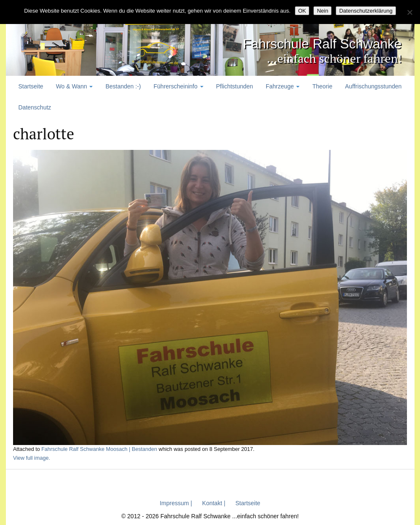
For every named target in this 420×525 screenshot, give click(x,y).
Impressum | (176, 503)
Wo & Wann (75, 86)
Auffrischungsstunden (373, 86)
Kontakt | (214, 503)
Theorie (322, 86)
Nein (322, 11)
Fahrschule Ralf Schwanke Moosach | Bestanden (99, 449)
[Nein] (409, 12)
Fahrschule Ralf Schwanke (297, 42)
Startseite (31, 86)
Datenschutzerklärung (366, 11)
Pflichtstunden (235, 86)
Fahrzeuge (283, 86)
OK (302, 11)
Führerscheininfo (179, 86)
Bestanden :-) (123, 86)
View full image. (32, 458)
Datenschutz (35, 107)
